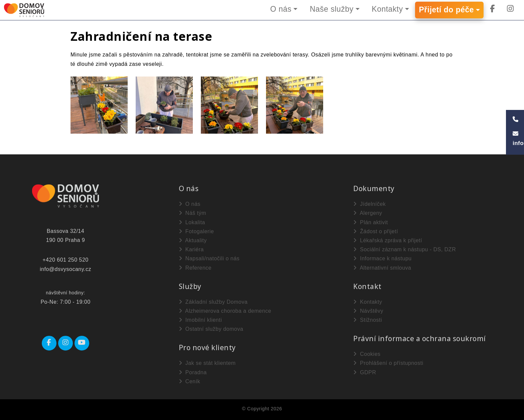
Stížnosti (368, 320)
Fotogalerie (196, 231)
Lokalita (192, 222)
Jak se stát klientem (207, 363)
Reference (195, 268)
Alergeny (368, 213)
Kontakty (387, 9)
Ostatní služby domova (211, 329)
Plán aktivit (370, 222)
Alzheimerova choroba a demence (225, 311)
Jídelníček (369, 204)
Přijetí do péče (446, 10)
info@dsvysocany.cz (65, 269)
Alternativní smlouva (382, 268)
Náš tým (192, 213)
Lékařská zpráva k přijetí (388, 240)
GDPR (365, 372)
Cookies (367, 354)
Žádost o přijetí (376, 231)
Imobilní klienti (200, 320)
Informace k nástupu (382, 258)
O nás (280, 9)
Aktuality (193, 240)
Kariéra (191, 249)
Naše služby (331, 9)
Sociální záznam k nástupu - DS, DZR (405, 249)
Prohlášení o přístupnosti (388, 363)
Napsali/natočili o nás (209, 258)
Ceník (189, 381)
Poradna (193, 372)
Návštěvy (368, 311)
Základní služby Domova (213, 302)
